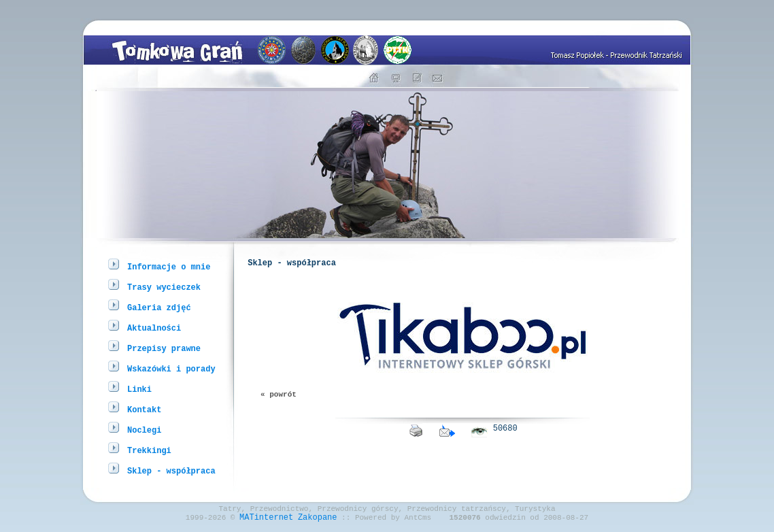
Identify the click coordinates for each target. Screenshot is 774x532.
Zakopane (318, 521)
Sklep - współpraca (171, 470)
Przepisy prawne (164, 348)
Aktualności (154, 328)
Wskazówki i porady (171, 368)
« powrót (279, 402)
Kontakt (144, 409)
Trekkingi (149, 450)
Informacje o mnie (169, 266)
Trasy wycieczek (164, 287)
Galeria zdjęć (159, 307)
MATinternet (266, 521)
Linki (139, 389)
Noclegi (144, 430)
